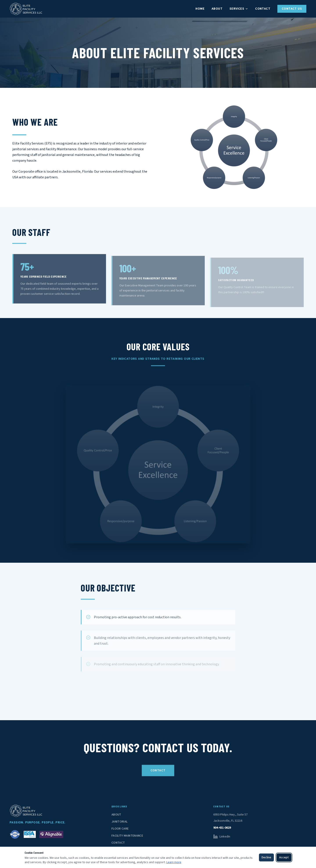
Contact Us (292, 9)
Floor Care (120, 829)
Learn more (174, 862)
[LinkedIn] (222, 837)
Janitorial (120, 822)
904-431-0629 (222, 828)
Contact (263, 9)
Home (200, 9)
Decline (266, 857)
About (217, 9)
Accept (284, 857)
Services (239, 9)
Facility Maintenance (127, 836)
